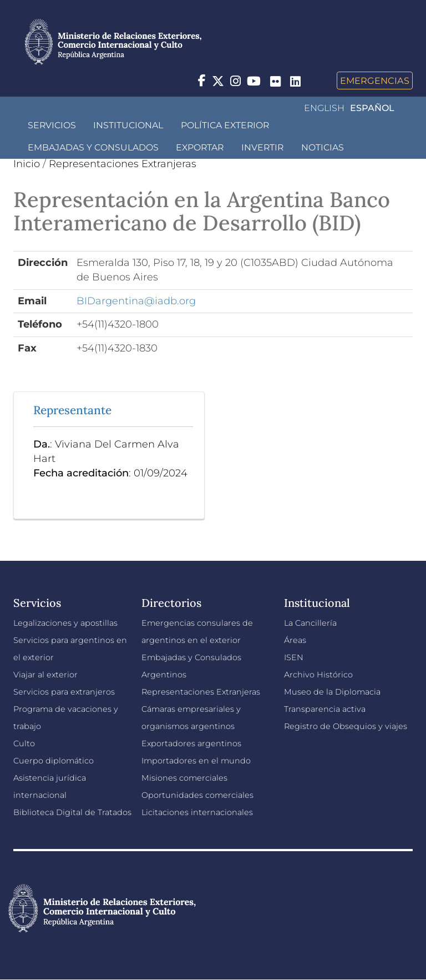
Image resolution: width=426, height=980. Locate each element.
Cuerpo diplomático (54, 761)
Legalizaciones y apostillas (65, 623)
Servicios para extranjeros (64, 692)
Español (372, 108)
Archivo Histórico (318, 675)
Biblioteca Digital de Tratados (72, 812)
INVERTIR (262, 147)
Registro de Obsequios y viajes (346, 726)
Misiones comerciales (184, 778)
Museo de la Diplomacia (332, 692)
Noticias (323, 147)
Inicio (27, 164)
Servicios (52, 125)
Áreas (295, 640)
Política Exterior (225, 125)
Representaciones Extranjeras (123, 164)
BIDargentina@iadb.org (136, 301)
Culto (24, 743)
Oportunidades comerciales (197, 795)
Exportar (200, 147)
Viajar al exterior (45, 675)
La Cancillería (310, 623)
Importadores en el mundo (196, 761)
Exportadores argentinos (191, 743)
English (324, 108)
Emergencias (375, 81)
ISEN (294, 657)
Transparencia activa (325, 709)
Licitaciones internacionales (197, 812)
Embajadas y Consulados (93, 147)
